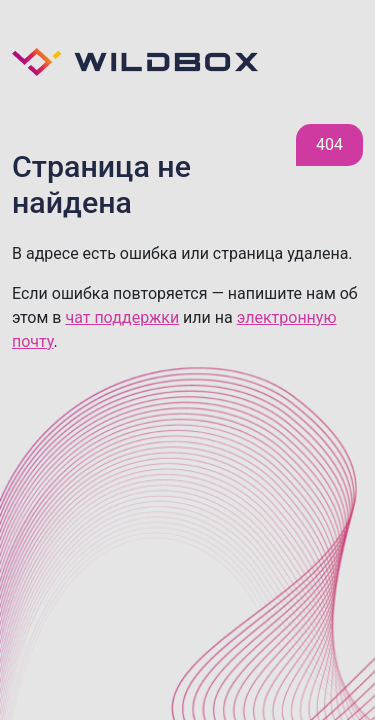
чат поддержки (122, 317)
